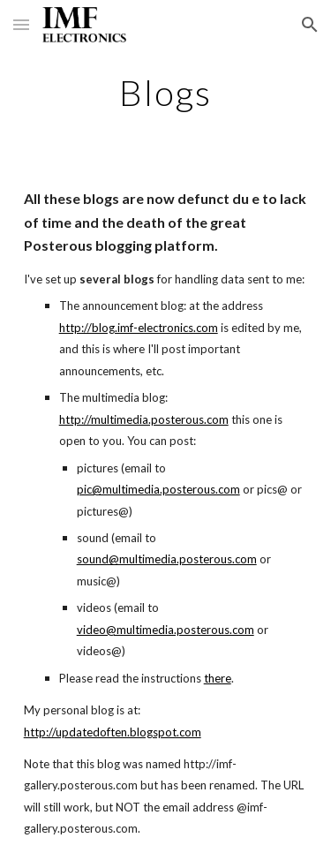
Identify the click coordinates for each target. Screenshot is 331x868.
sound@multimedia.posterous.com (167, 559)
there (218, 678)
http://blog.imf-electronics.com (139, 328)
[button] (21, 24)
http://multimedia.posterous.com (144, 419)
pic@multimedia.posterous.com (158, 489)
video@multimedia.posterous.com (165, 630)
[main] (166, 93)
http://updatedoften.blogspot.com (113, 732)
